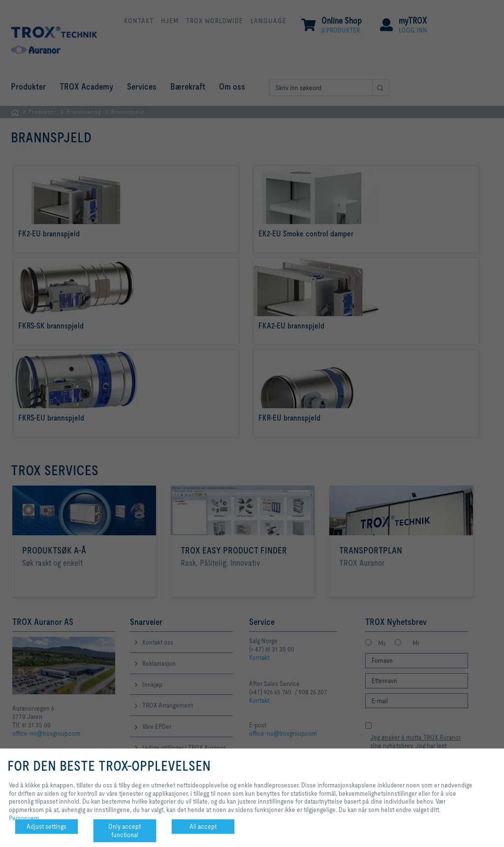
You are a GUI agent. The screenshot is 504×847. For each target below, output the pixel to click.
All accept (203, 826)
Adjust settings (47, 826)
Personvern (24, 818)
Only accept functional (125, 831)
